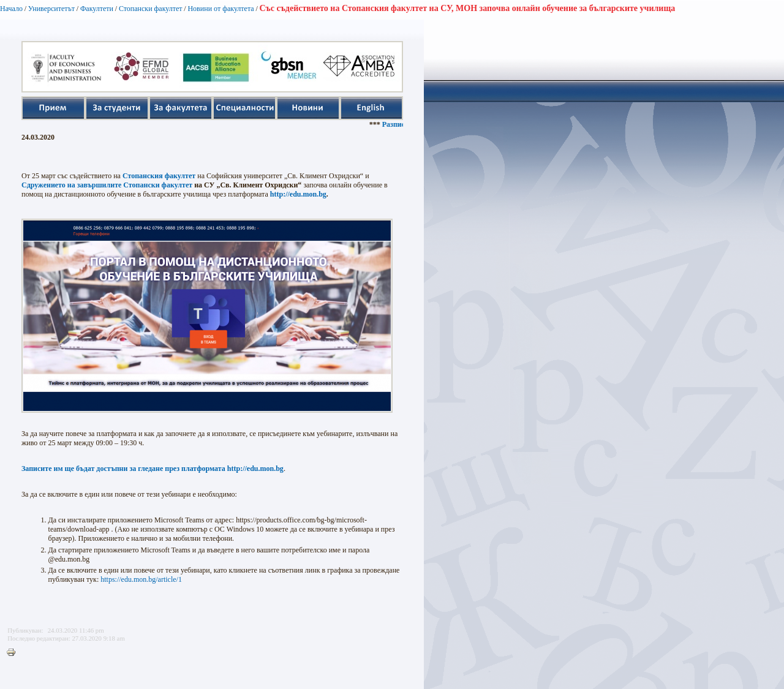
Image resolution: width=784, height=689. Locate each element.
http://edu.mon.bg (298, 194)
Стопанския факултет (159, 176)
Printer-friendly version (14, 653)
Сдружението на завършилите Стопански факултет (107, 185)
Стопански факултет (151, 9)
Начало (11, 9)
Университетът (51, 9)
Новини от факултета (221, 9)
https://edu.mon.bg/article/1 (141, 579)
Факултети (97, 9)
